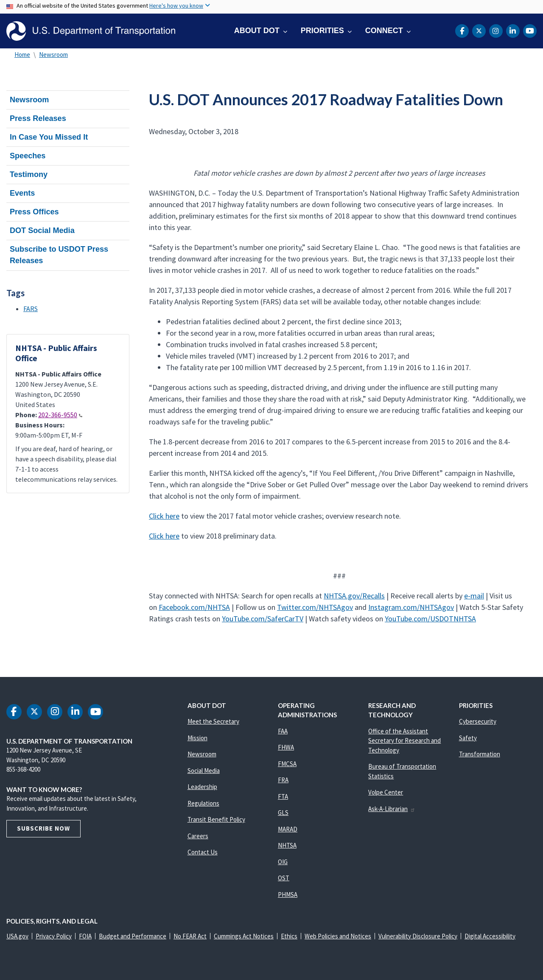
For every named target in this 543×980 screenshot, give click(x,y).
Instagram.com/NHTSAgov (411, 607)
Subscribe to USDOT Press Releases (59, 255)
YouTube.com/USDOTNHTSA (430, 619)
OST (284, 878)
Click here (164, 516)
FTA (283, 796)
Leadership (202, 787)
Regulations (203, 803)
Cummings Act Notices (244, 936)
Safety (468, 738)
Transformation (480, 754)
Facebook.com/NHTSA (194, 607)
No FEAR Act (190, 936)
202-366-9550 (60, 415)
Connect (384, 31)
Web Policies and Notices (338, 936)
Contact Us (203, 852)
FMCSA (287, 764)
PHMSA (288, 894)
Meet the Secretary (213, 721)
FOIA (85, 936)
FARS (31, 309)
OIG (283, 862)
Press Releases (38, 118)
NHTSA (287, 845)
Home (22, 55)
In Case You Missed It (49, 137)
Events (22, 193)
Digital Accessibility (490, 936)
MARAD (288, 829)
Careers (198, 836)
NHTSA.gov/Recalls (354, 596)
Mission (197, 738)
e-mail (474, 596)
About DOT (257, 31)
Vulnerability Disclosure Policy (418, 936)
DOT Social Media (42, 230)
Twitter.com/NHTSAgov (315, 607)
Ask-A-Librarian (392, 809)
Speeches (28, 156)
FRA (283, 780)
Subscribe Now (43, 828)
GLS (283, 813)
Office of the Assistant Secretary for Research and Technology (404, 741)
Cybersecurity (478, 721)
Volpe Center (386, 792)
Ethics (289, 936)
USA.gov (17, 936)
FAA (283, 731)
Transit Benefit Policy (216, 819)
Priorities (322, 31)
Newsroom (53, 55)
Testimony (29, 174)
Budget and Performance (133, 936)
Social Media (204, 771)
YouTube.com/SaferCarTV (263, 619)
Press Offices (34, 212)
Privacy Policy (54, 936)
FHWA (286, 747)
